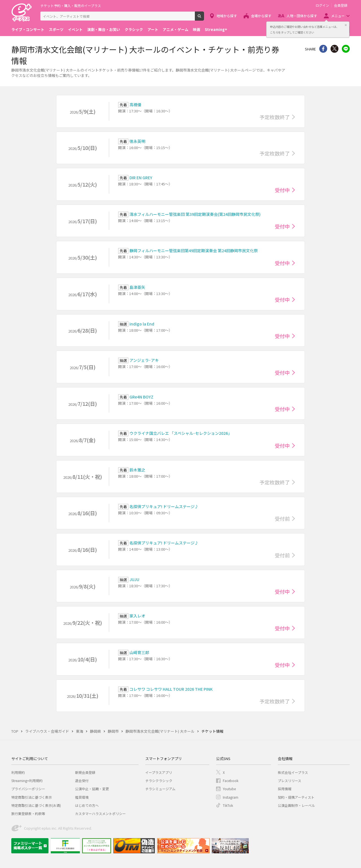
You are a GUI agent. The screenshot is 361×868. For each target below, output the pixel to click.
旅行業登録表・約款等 (28, 813)
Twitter (334, 49)
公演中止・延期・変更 (92, 789)
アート (153, 29)
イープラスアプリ (159, 772)
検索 (204, 18)
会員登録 (341, 5)
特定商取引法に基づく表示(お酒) (36, 805)
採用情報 (285, 789)
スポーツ (56, 29)
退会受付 (82, 780)
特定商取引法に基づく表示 (32, 797)
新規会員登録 (85, 772)
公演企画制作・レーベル (296, 805)
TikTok (228, 805)
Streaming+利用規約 (27, 780)
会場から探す (261, 16)
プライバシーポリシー (28, 789)
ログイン (322, 5)
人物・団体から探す (302, 16)
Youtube (229, 789)
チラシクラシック (159, 780)
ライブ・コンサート (28, 29)
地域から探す (227, 16)
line (346, 49)
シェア (323, 49)
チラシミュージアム (160, 789)
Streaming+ (216, 29)
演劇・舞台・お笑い (104, 29)
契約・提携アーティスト (296, 797)
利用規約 (18, 772)
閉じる (346, 25)
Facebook (231, 780)
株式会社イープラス (293, 772)
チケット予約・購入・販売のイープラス (71, 5)
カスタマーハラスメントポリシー (100, 813)
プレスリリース (290, 780)
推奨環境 (82, 797)
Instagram (231, 797)
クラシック (134, 29)
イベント (75, 29)
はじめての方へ (87, 805)
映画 (197, 29)
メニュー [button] (338, 16)
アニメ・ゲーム (176, 29)
